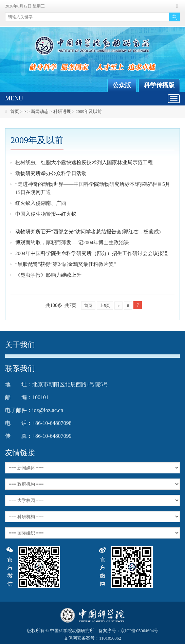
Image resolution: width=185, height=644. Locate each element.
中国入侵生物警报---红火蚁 (46, 214)
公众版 (122, 85)
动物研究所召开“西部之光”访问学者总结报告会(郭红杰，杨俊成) (88, 232)
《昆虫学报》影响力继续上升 (48, 275)
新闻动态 (40, 111)
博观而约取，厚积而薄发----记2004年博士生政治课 (72, 242)
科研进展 (62, 111)
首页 (15, 111)
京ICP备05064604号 (139, 631)
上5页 (105, 306)
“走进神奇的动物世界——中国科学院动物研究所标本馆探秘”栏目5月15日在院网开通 (93, 188)
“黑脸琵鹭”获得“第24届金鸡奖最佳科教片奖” (66, 264)
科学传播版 (159, 85)
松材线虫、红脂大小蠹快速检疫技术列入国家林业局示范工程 (84, 162)
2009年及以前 (89, 111)
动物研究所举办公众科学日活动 (51, 173)
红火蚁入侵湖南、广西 (41, 203)
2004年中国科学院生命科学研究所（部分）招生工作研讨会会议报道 (92, 253)
